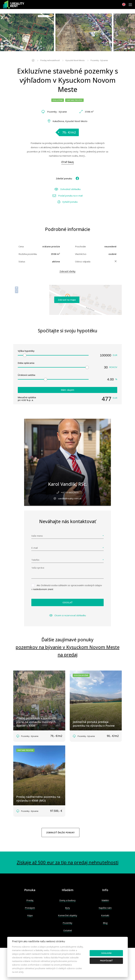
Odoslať (67, 602)
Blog (105, 923)
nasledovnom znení (43, 589)
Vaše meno (37, 536)
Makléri (105, 900)
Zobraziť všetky (67, 271)
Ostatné (68, 930)
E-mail (35, 548)
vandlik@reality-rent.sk (70, 498)
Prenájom (30, 908)
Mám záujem (67, 390)
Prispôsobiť (106, 961)
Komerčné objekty (68, 915)
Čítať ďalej (68, 162)
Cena (21, 246)
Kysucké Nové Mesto (75, 60)
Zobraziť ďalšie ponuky (60, 832)
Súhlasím (106, 953)
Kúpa (30, 915)
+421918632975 (70, 492)
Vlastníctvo (81, 254)
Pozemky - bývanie (99, 60)
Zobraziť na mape (67, 300)
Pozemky (67, 923)
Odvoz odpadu (83, 261)
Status (22, 261)
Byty (67, 908)
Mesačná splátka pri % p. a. (27, 399)
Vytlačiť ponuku (67, 202)
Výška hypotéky (26, 351)
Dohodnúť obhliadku (67, 189)
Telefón (35, 560)
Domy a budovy (67, 900)
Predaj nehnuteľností (50, 60)
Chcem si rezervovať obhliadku (68, 615)
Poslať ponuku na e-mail (68, 196)
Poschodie (80, 246)
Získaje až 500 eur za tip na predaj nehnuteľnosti (68, 862)
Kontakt (105, 915)
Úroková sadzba (27, 375)
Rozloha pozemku (28, 254)
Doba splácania (26, 363)
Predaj (30, 900)
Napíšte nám (105, 908)
